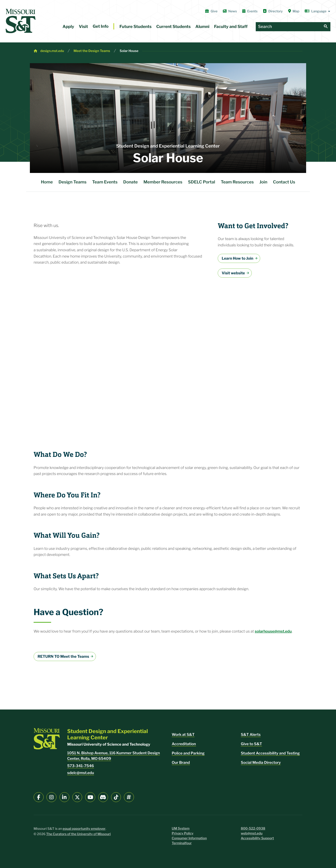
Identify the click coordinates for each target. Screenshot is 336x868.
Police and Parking (188, 753)
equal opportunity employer (84, 829)
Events (250, 11)
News (230, 11)
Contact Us (284, 182)
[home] (21, 21)
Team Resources (237, 182)
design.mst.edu (52, 51)
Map (294, 11)
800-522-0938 (253, 828)
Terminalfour (182, 843)
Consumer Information (189, 838)
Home (47, 182)
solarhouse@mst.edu (273, 631)
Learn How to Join (237, 258)
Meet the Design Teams (92, 51)
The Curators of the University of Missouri (79, 834)
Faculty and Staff (231, 27)
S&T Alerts (251, 735)
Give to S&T (251, 744)
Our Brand (181, 763)
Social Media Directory (261, 763)
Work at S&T (183, 735)
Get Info (101, 26)
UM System (181, 828)
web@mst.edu (252, 833)
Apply (68, 27)
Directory (273, 11)
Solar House (129, 51)
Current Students (173, 27)
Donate (130, 182)
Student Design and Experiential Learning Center (168, 146)
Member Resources (163, 182)
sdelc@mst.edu (81, 773)
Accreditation (184, 744)
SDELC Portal (202, 182)
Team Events (105, 182)
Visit (83, 27)
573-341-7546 (81, 766)
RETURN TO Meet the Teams (63, 656)
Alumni (202, 27)
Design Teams (73, 182)
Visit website (233, 273)
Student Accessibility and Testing (270, 753)
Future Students (136, 27)
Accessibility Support (257, 838)
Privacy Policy (183, 833)
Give (211, 11)
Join (263, 182)
